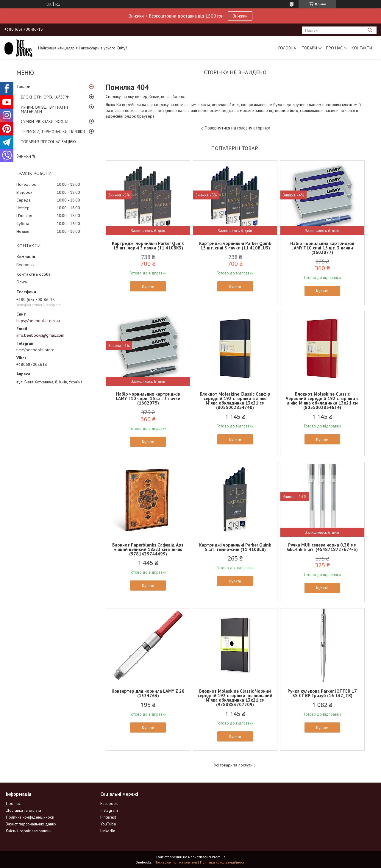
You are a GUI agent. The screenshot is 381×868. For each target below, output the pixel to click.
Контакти (362, 48)
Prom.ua (219, 857)
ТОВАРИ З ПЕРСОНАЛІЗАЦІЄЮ (48, 142)
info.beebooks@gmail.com (40, 335)
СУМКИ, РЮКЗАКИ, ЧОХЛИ (45, 121)
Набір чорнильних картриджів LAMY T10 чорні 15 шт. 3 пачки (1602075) (148, 398)
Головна (287, 48)
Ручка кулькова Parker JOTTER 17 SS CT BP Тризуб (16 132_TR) (322, 693)
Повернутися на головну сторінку (237, 128)
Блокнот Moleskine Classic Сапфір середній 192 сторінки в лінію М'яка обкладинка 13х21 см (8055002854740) (235, 401)
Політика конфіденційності (30, 817)
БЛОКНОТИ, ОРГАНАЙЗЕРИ (45, 97)
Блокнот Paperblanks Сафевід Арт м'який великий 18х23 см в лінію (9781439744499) (148, 549)
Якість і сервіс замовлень (29, 831)
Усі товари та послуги (233, 765)
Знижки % (26, 156)
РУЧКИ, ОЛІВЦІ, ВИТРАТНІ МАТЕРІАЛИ (44, 109)
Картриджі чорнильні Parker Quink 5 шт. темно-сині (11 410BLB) (235, 547)
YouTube (108, 824)
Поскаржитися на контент (176, 862)
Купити (148, 286)
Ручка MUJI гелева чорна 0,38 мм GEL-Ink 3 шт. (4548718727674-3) (322, 547)
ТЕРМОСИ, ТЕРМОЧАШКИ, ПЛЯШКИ (53, 132)
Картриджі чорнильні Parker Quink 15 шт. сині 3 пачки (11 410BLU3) (235, 246)
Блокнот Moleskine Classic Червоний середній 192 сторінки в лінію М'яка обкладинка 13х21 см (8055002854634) (322, 401)
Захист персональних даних (31, 824)
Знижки (240, 16)
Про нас (334, 48)
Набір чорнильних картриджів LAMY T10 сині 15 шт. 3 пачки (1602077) (322, 248)
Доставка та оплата (24, 810)
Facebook (109, 803)
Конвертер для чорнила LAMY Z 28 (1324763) (148, 693)
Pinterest (108, 817)
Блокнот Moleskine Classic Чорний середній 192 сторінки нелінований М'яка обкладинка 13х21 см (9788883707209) (235, 698)
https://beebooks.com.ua (38, 321)
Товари (309, 48)
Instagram (109, 810)
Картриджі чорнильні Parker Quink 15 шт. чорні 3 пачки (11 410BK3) (148, 246)
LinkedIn (108, 831)
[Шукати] (370, 30)
